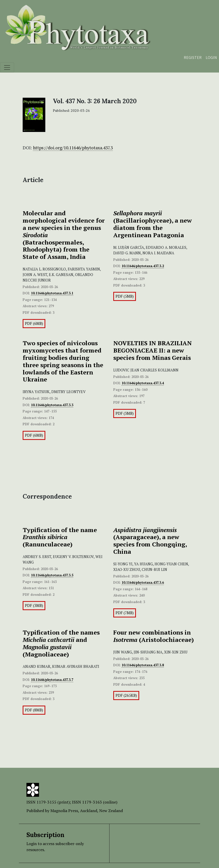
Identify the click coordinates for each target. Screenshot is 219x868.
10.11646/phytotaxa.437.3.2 (143, 266)
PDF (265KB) (126, 695)
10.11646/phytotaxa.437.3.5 (52, 575)
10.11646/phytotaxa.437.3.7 (52, 680)
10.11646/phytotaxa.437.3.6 (143, 582)
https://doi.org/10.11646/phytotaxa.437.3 (73, 148)
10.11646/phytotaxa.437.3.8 (143, 665)
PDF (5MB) (125, 296)
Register (193, 57)
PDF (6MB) (34, 323)
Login (211, 57)
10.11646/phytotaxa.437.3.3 (52, 405)
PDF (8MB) (34, 710)
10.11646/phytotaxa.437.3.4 (143, 383)
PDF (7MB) (125, 613)
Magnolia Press (64, 811)
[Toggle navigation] (7, 67)
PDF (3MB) (125, 413)
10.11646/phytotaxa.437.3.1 (52, 293)
